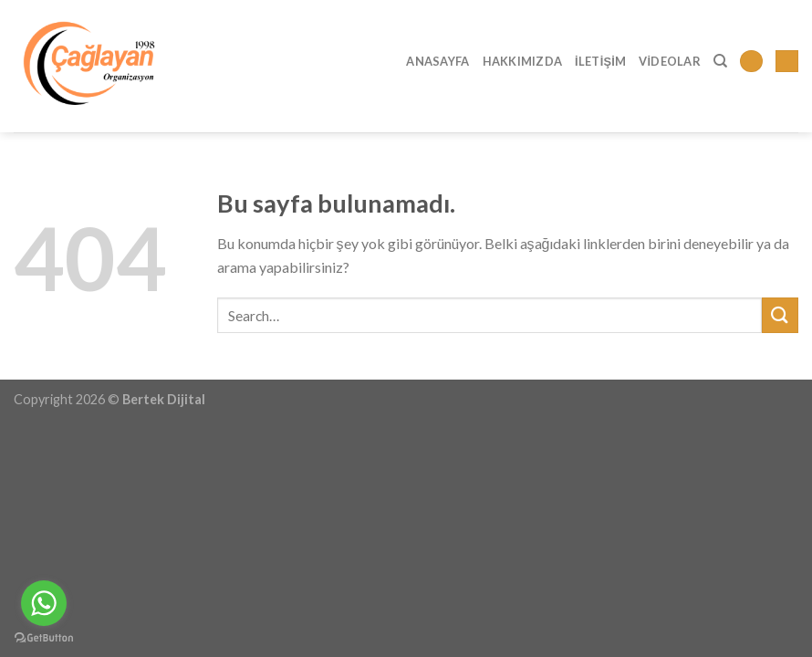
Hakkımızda (523, 61)
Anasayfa (437, 61)
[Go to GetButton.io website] (44, 638)
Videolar (670, 61)
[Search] (720, 61)
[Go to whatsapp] (44, 603)
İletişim (600, 61)
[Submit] (780, 315)
